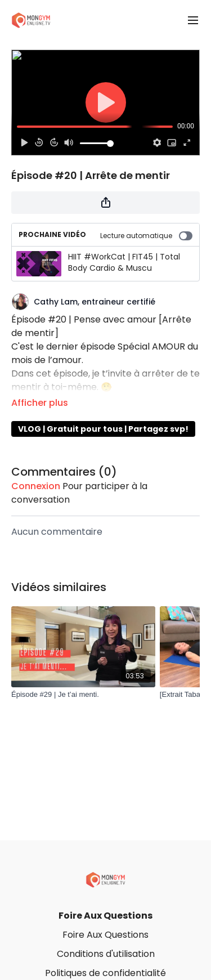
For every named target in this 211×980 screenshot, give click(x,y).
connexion (36, 486)
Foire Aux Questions (105, 916)
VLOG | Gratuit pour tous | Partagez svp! (103, 429)
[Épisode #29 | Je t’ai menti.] (83, 695)
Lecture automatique (146, 236)
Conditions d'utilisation (106, 954)
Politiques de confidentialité (105, 973)
